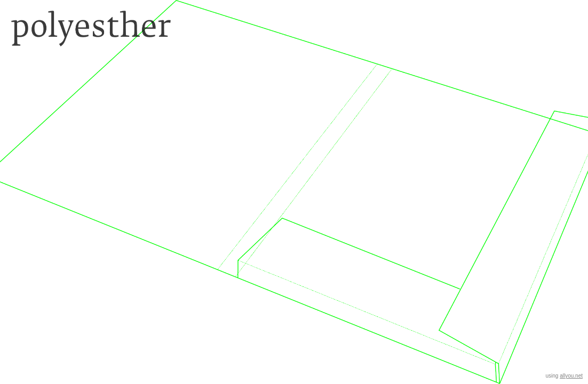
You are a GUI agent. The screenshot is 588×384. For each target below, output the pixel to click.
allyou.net (571, 376)
